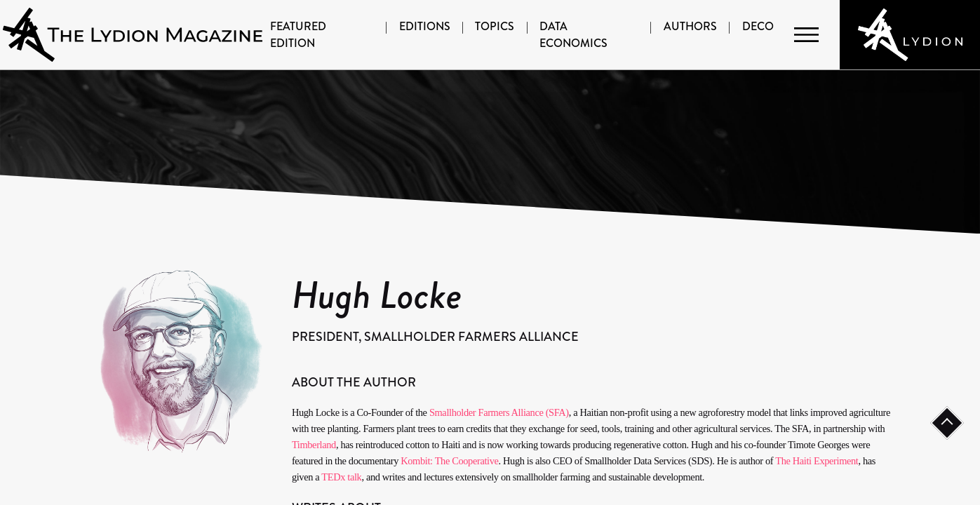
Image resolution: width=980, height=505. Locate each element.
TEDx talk (341, 477)
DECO (758, 26)
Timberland (314, 445)
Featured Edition (298, 35)
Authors (690, 26)
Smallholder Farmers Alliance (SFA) (499, 412)
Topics (495, 26)
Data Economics (573, 35)
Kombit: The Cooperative (449, 461)
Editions (425, 26)
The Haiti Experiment (817, 461)
